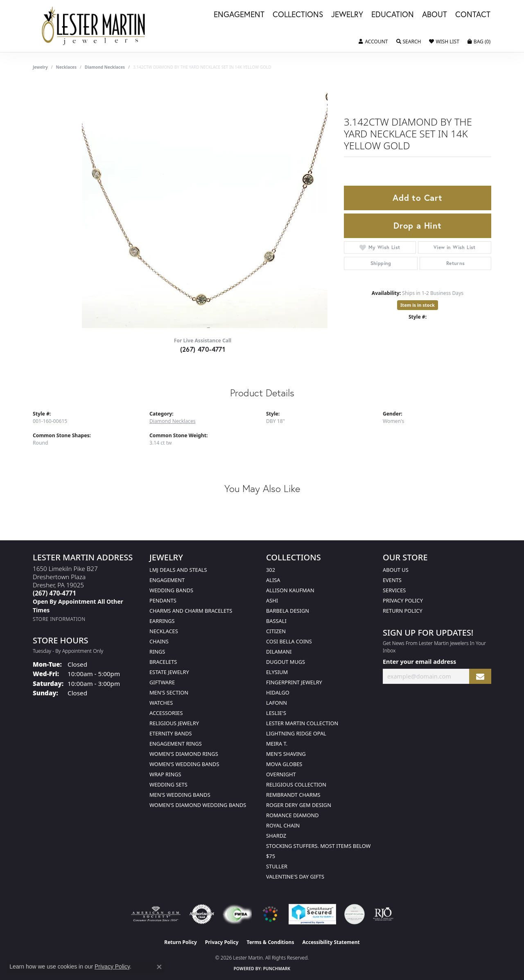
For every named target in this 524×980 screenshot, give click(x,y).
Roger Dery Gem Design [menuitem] (299, 805)
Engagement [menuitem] (167, 580)
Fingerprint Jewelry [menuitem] (294, 682)
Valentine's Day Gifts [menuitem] (295, 877)
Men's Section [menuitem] (169, 692)
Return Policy (403, 611)
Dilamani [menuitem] (279, 652)
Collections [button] (298, 15)
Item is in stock (418, 305)
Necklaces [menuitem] (164, 631)
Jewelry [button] (347, 15)
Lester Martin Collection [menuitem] (302, 723)
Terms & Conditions (271, 942)
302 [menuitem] (271, 570)
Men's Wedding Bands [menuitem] (180, 795)
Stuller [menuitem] (277, 866)
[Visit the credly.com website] (355, 914)
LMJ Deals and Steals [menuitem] (178, 570)
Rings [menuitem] (157, 652)
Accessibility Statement (331, 942)
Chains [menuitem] (159, 641)
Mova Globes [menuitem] (284, 764)
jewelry (40, 67)
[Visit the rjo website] (383, 914)
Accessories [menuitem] (166, 713)
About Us (396, 570)
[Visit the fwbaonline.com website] (237, 914)
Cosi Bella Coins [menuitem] (289, 641)
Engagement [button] (239, 15)
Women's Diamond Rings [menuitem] (184, 754)
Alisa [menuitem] (273, 580)
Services (394, 590)
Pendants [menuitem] (163, 600)
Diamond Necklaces (105, 67)
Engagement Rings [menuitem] (176, 744)
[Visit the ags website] (156, 914)
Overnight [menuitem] (281, 774)
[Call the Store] (54, 593)
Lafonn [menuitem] (277, 703)
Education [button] (393, 15)
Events (392, 580)
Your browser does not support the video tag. (205, 205)
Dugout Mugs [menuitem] (286, 662)
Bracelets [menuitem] (163, 662)
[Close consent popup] (159, 967)
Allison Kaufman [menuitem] (290, 590)
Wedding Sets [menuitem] (168, 784)
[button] (373, 42)
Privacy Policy (403, 600)
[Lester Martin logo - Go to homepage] (94, 26)
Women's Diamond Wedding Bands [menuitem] (198, 805)
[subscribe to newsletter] (480, 676)
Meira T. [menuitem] (277, 744)
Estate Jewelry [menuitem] (169, 672)
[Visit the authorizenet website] (202, 914)
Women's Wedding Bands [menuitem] (184, 764)
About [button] (435, 15)
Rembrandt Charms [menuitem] (293, 795)
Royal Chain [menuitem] (283, 825)
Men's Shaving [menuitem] (286, 754)
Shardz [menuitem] (276, 836)
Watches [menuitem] (161, 703)
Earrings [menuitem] (162, 621)
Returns (456, 263)
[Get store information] (59, 619)
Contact (473, 15)
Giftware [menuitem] (162, 682)
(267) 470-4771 (203, 349)
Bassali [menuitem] (276, 621)
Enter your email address (419, 662)
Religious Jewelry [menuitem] (174, 723)
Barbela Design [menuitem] (288, 611)
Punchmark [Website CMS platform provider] (277, 969)
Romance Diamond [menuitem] (292, 815)
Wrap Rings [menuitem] (165, 774)
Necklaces (67, 67)
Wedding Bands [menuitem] (171, 590)
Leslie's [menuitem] (276, 713)
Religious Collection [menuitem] (296, 784)
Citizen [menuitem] (276, 631)
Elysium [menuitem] (277, 672)
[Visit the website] (270, 914)
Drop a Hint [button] (418, 225)
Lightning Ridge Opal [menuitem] (296, 733)
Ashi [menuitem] (272, 600)
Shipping (381, 263)
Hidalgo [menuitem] (278, 692)
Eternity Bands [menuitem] (171, 733)
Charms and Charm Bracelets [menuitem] (191, 611)
